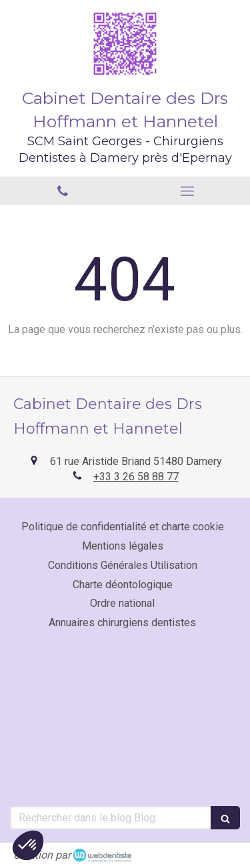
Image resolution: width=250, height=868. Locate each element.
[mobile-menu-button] (188, 191)
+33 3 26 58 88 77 (136, 477)
